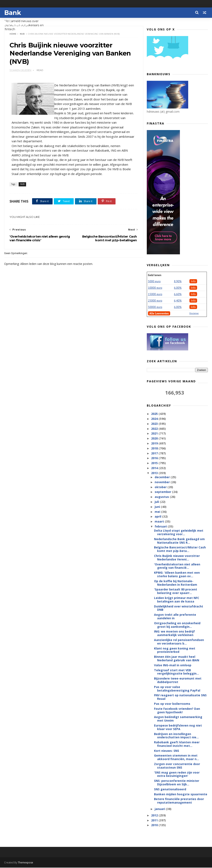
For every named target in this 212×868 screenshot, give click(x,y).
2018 (155, 448)
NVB (22, 34)
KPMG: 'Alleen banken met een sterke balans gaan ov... (177, 575)
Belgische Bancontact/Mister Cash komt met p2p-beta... (180, 549)
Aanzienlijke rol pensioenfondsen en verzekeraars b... (179, 642)
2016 (155, 458)
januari (160, 809)
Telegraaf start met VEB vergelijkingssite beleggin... (176, 672)
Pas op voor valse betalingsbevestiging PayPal (177, 689)
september (163, 492)
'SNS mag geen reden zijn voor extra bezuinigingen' (177, 774)
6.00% (178, 288)
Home (13, 34)
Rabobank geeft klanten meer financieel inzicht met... (177, 744)
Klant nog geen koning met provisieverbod (175, 650)
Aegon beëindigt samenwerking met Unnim (178, 719)
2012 (155, 815)
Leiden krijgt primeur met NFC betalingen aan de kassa (177, 600)
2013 (155, 473)
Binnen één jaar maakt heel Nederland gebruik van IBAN (177, 659)
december (163, 477)
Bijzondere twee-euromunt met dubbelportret (178, 680)
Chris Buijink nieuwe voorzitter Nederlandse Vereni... (177, 558)
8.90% (178, 281)
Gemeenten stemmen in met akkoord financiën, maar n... (176, 757)
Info (193, 281)
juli (157, 502)
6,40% (178, 301)
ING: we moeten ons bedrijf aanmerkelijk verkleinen (174, 633)
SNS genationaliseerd (170, 789)
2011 (155, 820)
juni (158, 507)
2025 (155, 414)
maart (160, 522)
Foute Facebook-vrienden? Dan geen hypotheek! (177, 711)
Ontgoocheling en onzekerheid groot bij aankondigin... (177, 625)
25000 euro (155, 301)
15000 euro (155, 294)
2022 (155, 429)
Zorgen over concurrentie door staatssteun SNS (177, 766)
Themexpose (25, 863)
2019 (155, 444)
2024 (155, 419)
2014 (155, 468)
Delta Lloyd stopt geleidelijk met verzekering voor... (179, 532)
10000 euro (155, 288)
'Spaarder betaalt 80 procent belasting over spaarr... (176, 591)
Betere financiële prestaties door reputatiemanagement (179, 801)
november (163, 482)
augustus (162, 497)
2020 (155, 439)
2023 (155, 424)
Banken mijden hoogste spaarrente (181, 794)
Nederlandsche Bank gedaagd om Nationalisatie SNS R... (179, 541)
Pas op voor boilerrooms (172, 704)
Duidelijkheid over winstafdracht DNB (179, 608)
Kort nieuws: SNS (167, 751)
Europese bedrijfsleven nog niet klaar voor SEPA (178, 727)
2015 (155, 463)
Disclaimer (194, 313)
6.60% (178, 294)
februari (161, 527)
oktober (161, 487)
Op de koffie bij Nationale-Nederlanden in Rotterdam (176, 583)
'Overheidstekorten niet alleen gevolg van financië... (177, 566)
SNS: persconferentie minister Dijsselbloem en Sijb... (177, 783)
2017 (155, 453)
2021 (155, 434)
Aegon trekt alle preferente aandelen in (175, 617)
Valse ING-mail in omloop (173, 665)
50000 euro (155, 307)
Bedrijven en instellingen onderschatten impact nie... (176, 736)
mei (158, 512)
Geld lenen (155, 275)
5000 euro (154, 281)
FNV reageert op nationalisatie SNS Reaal (180, 697)
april (158, 517)
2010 (155, 825)
